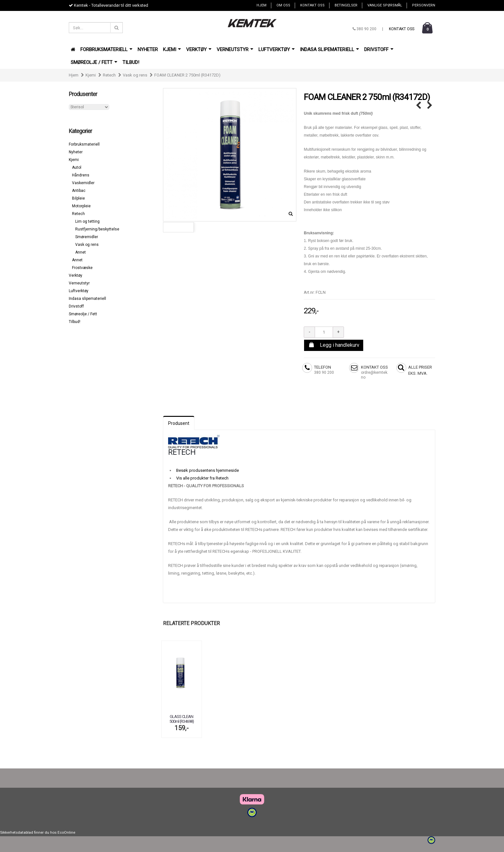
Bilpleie (78, 198)
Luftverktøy (277, 49)
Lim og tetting (87, 221)
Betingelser (346, 5)
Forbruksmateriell (106, 49)
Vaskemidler (83, 183)
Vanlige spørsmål (385, 5)
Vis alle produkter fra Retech (202, 478)
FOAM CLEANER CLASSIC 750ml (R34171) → (430, 106)
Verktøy (199, 49)
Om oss (283, 5)
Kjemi (172, 49)
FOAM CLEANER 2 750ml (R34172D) (187, 75)
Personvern (424, 5)
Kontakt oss (312, 5)
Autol (77, 167)
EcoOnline (66, 832)
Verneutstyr (235, 49)
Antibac (79, 191)
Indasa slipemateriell (329, 49)
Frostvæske (82, 268)
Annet (81, 252)
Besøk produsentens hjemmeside (207, 470)
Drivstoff (379, 49)
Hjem (261, 5)
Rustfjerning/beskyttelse (97, 229)
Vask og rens (135, 75)
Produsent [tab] (179, 423)
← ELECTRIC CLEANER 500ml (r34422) (418, 106)
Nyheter (148, 49)
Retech (109, 75)
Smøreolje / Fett (94, 62)
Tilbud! (131, 62)
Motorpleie (81, 206)
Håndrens (81, 175)
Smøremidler (87, 237)
